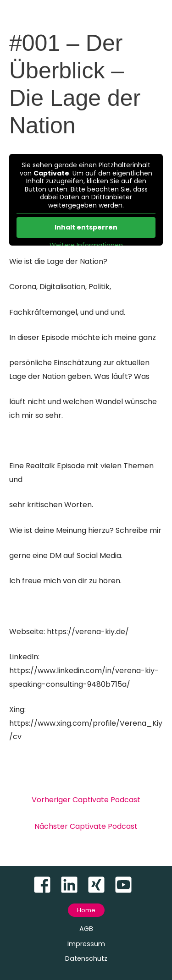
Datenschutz (86, 958)
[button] (86, 910)
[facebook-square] (46, 885)
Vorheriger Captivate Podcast (86, 800)
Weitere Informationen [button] (86, 246)
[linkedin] (73, 885)
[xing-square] (100, 885)
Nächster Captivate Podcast (86, 826)
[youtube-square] (127, 885)
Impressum (86, 944)
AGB (86, 929)
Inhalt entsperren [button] (86, 227)
